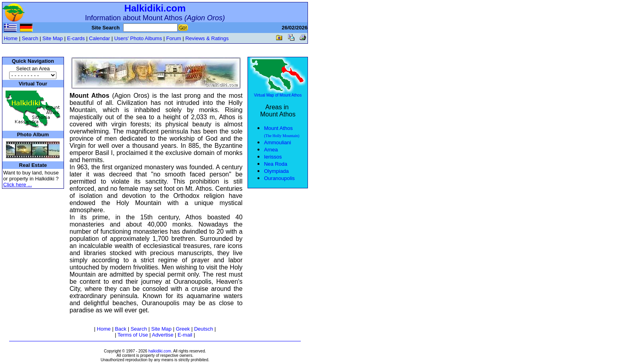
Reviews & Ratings (207, 38)
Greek (183, 329)
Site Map (53, 38)
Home (11, 38)
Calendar (100, 38)
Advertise (163, 335)
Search (30, 38)
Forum (174, 38)
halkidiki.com (160, 351)
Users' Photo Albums (138, 38)
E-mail (185, 335)
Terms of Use (133, 335)
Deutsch (203, 329)
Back (121, 329)
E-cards (76, 38)
